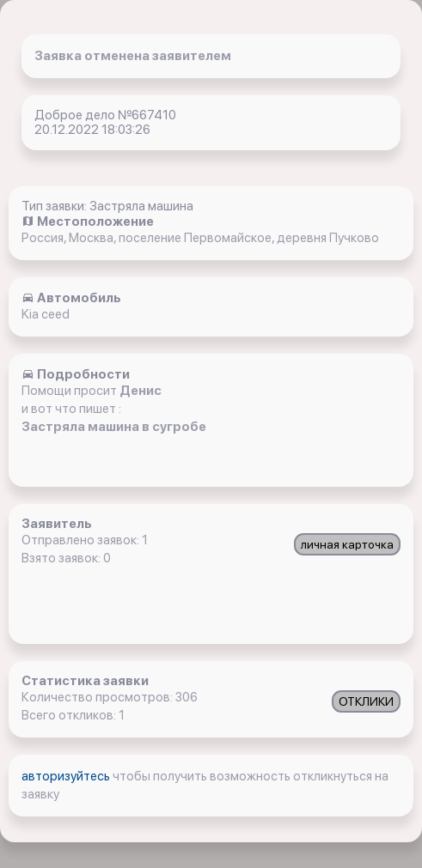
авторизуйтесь (67, 776)
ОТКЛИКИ (366, 701)
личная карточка (347, 544)
